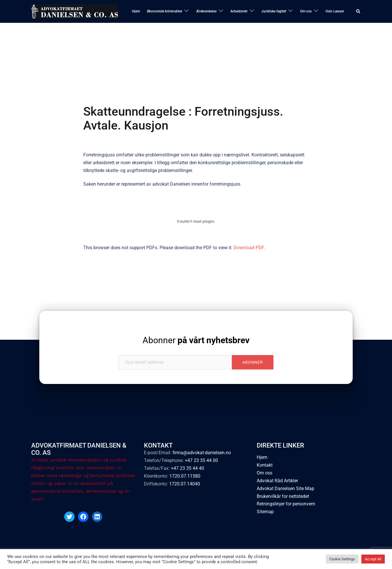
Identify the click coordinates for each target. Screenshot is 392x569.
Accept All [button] (373, 559)
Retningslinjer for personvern (286, 504)
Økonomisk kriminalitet (164, 11)
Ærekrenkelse (206, 11)
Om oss (306, 11)
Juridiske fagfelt (274, 11)
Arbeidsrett (239, 11)
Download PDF (249, 248)
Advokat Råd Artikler (277, 481)
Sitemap (265, 512)
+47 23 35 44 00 (201, 460)
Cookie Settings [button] (342, 559)
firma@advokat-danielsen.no (202, 453)
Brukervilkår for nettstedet (283, 496)
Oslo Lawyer (335, 11)
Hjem (136, 11)
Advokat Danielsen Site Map (285, 488)
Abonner (196, 340)
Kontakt (265, 465)
